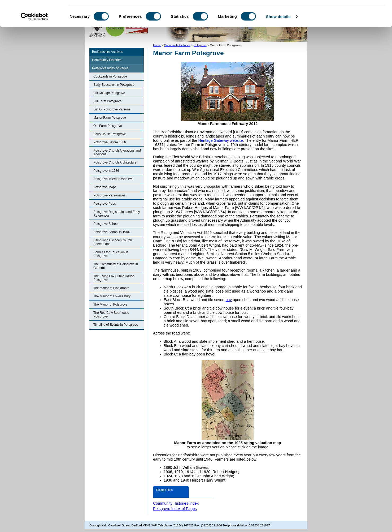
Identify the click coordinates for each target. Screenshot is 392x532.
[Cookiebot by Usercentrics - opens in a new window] (34, 41)
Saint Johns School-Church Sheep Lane (113, 242)
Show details (278, 41)
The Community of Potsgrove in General (116, 266)
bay (229, 300)
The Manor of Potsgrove (110, 304)
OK (348, 13)
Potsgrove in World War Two (113, 179)
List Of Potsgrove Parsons (112, 109)
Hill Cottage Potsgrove (109, 93)
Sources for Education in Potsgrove (111, 254)
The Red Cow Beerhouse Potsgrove (111, 315)
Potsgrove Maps (105, 187)
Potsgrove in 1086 (106, 171)
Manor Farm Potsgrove (110, 118)
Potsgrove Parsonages (109, 195)
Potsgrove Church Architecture (115, 162)
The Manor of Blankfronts (111, 288)
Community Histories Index (176, 503)
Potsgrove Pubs (105, 204)
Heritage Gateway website (220, 140)
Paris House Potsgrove (110, 134)
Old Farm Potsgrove (108, 126)
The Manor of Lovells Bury (112, 296)
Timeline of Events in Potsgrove (116, 325)
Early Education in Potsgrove (114, 85)
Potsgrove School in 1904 (112, 232)
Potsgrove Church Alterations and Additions (117, 152)
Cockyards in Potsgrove (110, 76)
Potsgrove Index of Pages (110, 68)
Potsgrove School (106, 224)
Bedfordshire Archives (108, 52)
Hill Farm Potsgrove (107, 101)
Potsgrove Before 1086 (110, 142)
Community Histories (107, 60)
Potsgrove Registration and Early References (117, 214)
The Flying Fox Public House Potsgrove (114, 278)
